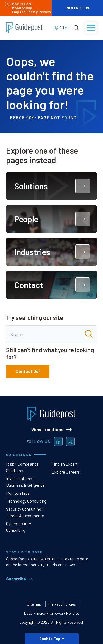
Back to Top (52, 638)
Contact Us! (28, 371)
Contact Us (77, 8)
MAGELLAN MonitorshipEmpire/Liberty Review (28, 8)
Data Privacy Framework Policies (52, 613)
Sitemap (34, 604)
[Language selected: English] (61, 28)
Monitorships (18, 493)
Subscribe (16, 579)
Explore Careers (66, 472)
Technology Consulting (26, 501)
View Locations (47, 429)
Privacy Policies (63, 604)
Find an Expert (65, 464)
